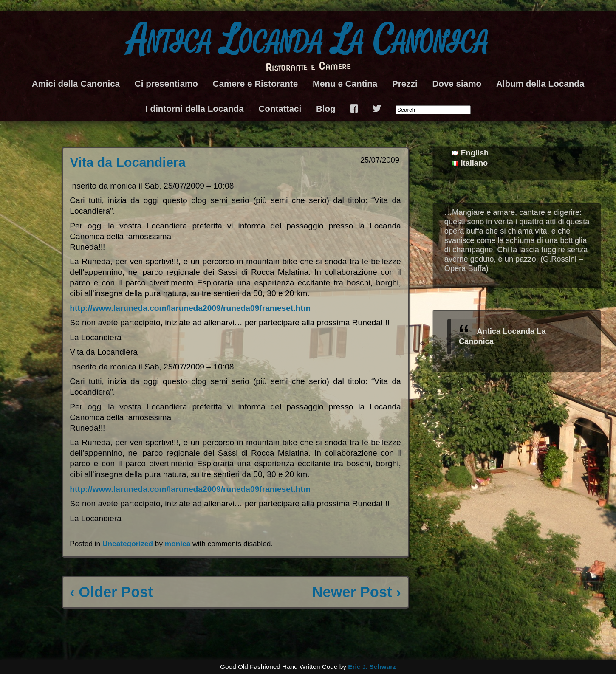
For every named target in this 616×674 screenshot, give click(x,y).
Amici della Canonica (76, 83)
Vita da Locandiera (128, 162)
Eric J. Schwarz (372, 667)
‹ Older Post (111, 592)
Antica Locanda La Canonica (308, 41)
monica (178, 544)
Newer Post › (356, 592)
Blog (326, 109)
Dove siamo (457, 83)
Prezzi (405, 83)
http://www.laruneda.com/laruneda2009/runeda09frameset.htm (190, 308)
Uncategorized (128, 544)
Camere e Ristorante (256, 83)
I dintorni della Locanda (194, 109)
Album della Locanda (540, 83)
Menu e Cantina (345, 83)
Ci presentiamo (166, 83)
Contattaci (280, 109)
